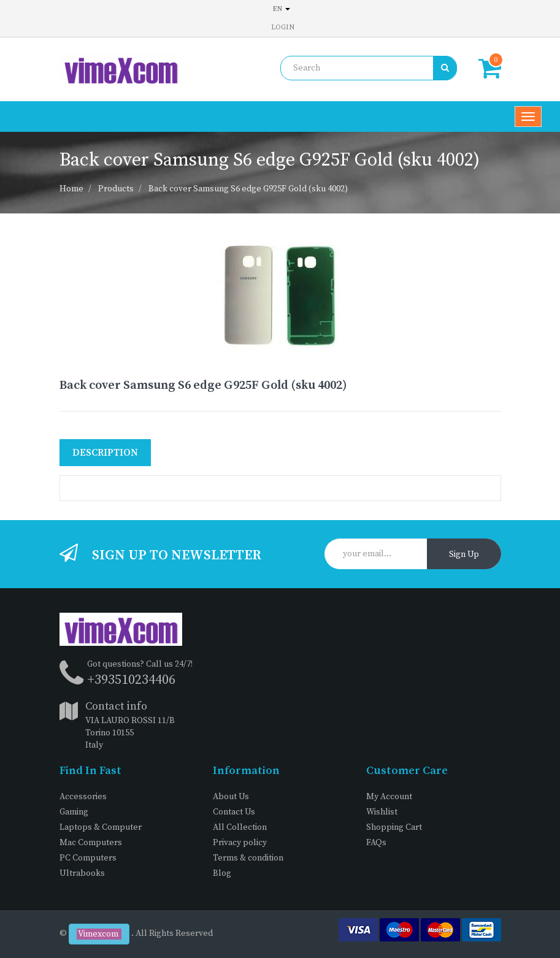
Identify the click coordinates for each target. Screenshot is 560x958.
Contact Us (234, 812)
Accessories (83, 797)
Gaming (74, 812)
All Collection (240, 827)
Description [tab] (105, 453)
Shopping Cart (394, 827)
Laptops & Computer (101, 827)
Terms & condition (248, 858)
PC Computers (88, 858)
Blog (222, 873)
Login (283, 27)
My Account (389, 797)
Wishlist (382, 812)
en (282, 9)
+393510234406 (131, 680)
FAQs (376, 843)
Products (116, 189)
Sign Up (464, 554)
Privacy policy (240, 843)
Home (71, 189)
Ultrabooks (82, 873)
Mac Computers (91, 843)
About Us (231, 797)
